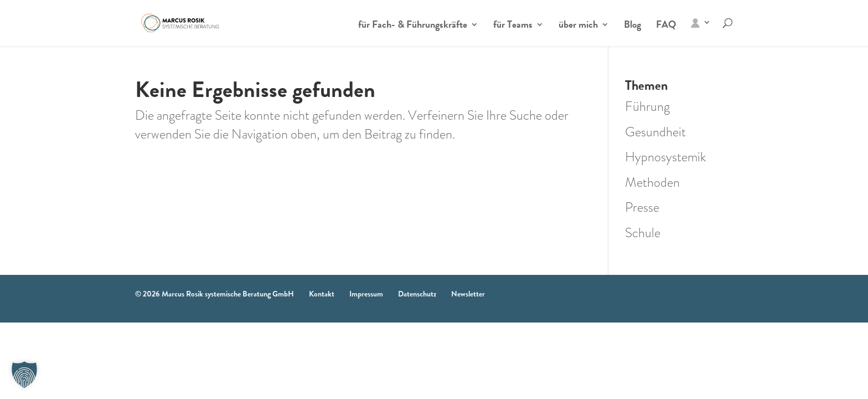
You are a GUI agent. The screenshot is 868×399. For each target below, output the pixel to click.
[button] (24, 375)
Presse (642, 207)
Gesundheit (655, 132)
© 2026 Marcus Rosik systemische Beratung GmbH (215, 294)
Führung (647, 106)
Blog (632, 26)
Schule (643, 233)
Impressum (366, 294)
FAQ (666, 26)
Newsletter (468, 294)
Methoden (652, 182)
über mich (578, 26)
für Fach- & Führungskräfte (413, 26)
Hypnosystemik (665, 157)
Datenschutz (417, 294)
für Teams (513, 26)
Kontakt (322, 294)
